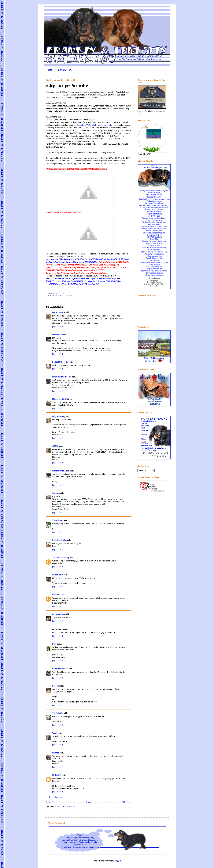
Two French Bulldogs (61, 558)
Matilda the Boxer (59, 399)
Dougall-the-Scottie (60, 362)
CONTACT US (65, 70)
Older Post (126, 802)
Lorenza (56, 753)
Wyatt (55, 733)
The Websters (58, 520)
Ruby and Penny (59, 416)
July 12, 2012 (58, 767)
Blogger (118, 861)
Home (89, 802)
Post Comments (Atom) (66, 807)
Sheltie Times (58, 575)
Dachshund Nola (59, 540)
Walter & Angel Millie (61, 471)
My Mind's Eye (58, 335)
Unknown (56, 595)
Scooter (56, 493)
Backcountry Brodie (60, 669)
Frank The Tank (59, 312)
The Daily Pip (58, 713)
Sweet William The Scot (62, 377)
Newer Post (51, 802)
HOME (49, 70)
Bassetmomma (59, 614)
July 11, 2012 (58, 327)
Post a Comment (56, 797)
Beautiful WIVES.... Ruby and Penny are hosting (97, 125)
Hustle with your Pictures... (63, 296)
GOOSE (55, 446)
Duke (54, 644)
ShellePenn (57, 775)
